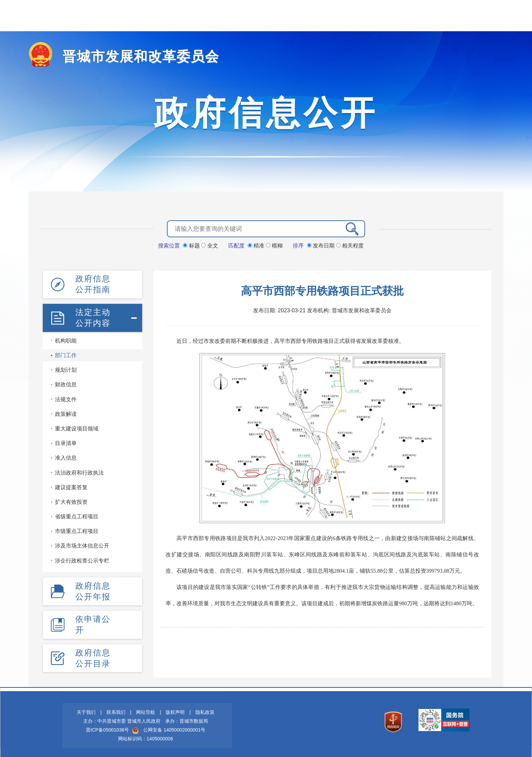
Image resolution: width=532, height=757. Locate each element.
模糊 (274, 245)
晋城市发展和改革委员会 (133, 56)
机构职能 (66, 339)
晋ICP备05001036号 (108, 727)
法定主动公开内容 (93, 316)
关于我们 (86, 709)
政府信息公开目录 (93, 655)
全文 (210, 245)
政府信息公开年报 (93, 589)
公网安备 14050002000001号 (174, 727)
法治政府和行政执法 (79, 471)
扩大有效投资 (71, 500)
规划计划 (66, 368)
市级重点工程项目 (77, 530)
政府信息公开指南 (93, 283)
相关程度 (350, 245)
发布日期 (322, 245)
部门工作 (66, 354)
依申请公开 (93, 622)
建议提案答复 (71, 486)
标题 (192, 245)
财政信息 (66, 383)
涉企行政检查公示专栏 (82, 559)
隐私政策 (205, 709)
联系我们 (116, 709)
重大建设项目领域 (77, 427)
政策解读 (66, 412)
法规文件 (66, 398)
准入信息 (66, 456)
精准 (257, 245)
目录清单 (66, 441)
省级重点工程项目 (77, 515)
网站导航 (146, 709)
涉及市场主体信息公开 (82, 544)
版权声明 (175, 709)
